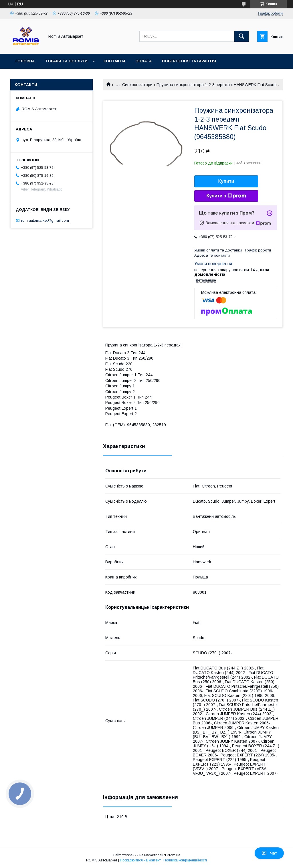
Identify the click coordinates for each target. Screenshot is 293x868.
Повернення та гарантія (189, 61)
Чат (269, 853)
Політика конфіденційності (185, 860)
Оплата (143, 61)
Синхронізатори (137, 85)
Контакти (114, 61)
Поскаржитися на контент (140, 860)
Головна (25, 61)
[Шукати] (241, 36)
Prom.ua (174, 855)
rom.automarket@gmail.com (45, 220)
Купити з (226, 196)
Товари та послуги (66, 61)
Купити (226, 181)
